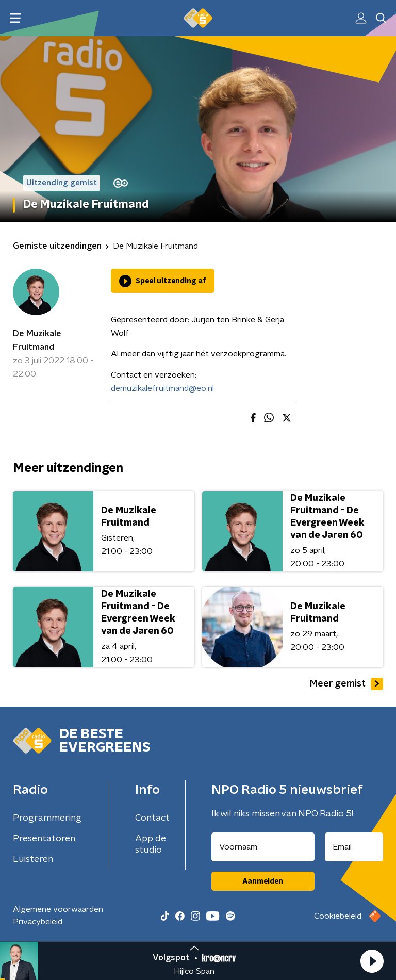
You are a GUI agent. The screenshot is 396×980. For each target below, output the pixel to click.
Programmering (47, 818)
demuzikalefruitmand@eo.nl (162, 388)
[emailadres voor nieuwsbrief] (354, 847)
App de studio (151, 844)
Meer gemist (346, 684)
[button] (372, 961)
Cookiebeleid (338, 916)
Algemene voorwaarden (58, 909)
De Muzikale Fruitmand (37, 340)
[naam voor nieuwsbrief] (263, 847)
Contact (152, 818)
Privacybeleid (38, 922)
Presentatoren (44, 839)
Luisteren (33, 859)
